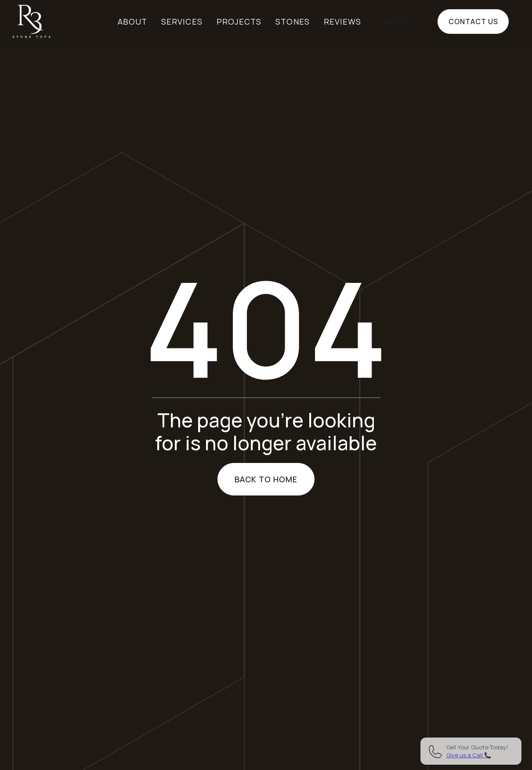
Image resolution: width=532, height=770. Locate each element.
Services (182, 22)
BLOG (395, 22)
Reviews (343, 22)
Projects (239, 22)
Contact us (473, 22)
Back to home (266, 479)
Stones (292, 22)
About (132, 22)
